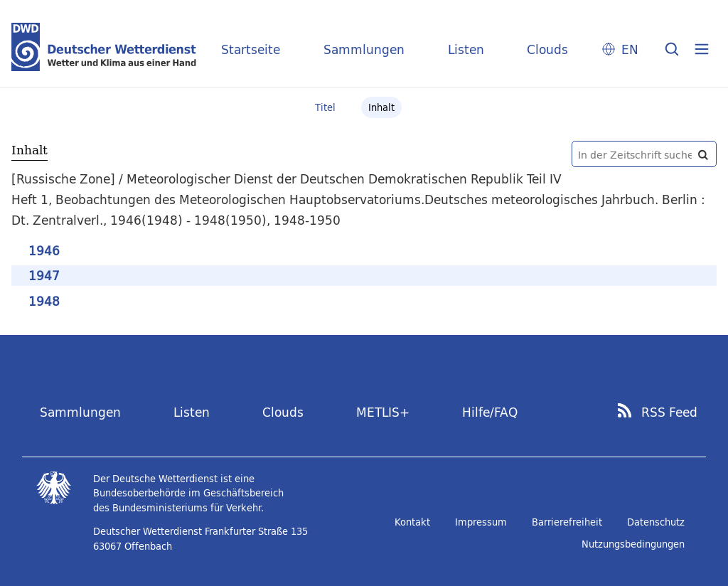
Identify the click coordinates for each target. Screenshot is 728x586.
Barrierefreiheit (567, 522)
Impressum (481, 522)
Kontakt (412, 522)
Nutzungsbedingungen (633, 544)
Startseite (251, 49)
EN (630, 49)
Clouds (547, 49)
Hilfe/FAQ (490, 412)
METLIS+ (383, 412)
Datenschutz (656, 522)
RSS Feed (669, 412)
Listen (466, 49)
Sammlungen (364, 49)
